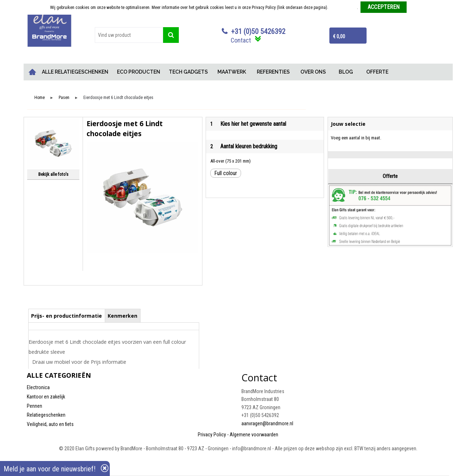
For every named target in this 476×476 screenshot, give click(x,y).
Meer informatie (343, 8)
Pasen (64, 98)
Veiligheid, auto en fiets (50, 424)
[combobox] (129, 35)
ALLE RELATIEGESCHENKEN (75, 72)
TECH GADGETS (188, 72)
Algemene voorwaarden (254, 435)
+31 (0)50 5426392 (258, 31)
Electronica (38, 387)
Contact (241, 40)
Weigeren (418, 8)
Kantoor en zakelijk (46, 397)
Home (32, 72)
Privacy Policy (212, 435)
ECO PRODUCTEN (139, 72)
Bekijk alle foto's (53, 174)
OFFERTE (377, 72)
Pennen (35, 406)
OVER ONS (313, 72)
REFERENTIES (273, 72)
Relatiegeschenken (46, 415)
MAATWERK (232, 72)
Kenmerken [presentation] (122, 316)
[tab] (67, 316)
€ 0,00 (339, 36)
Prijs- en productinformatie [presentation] (67, 316)
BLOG (346, 72)
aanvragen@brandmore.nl (267, 423)
